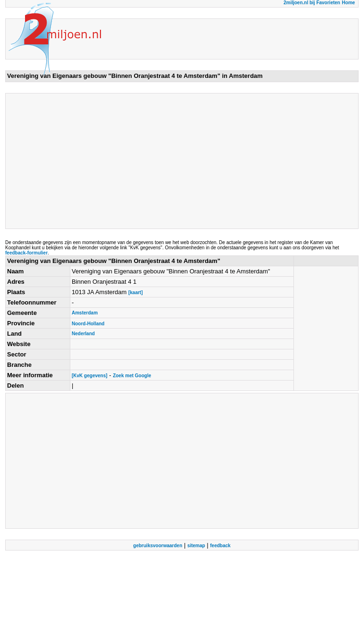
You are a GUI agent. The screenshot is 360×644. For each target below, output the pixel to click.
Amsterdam (85, 313)
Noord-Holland (88, 324)
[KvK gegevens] (90, 376)
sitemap (196, 546)
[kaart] (136, 292)
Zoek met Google (132, 376)
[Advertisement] (134, 161)
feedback (220, 546)
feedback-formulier (26, 253)
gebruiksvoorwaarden (158, 546)
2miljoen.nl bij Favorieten (312, 3)
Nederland (83, 334)
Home (349, 3)
